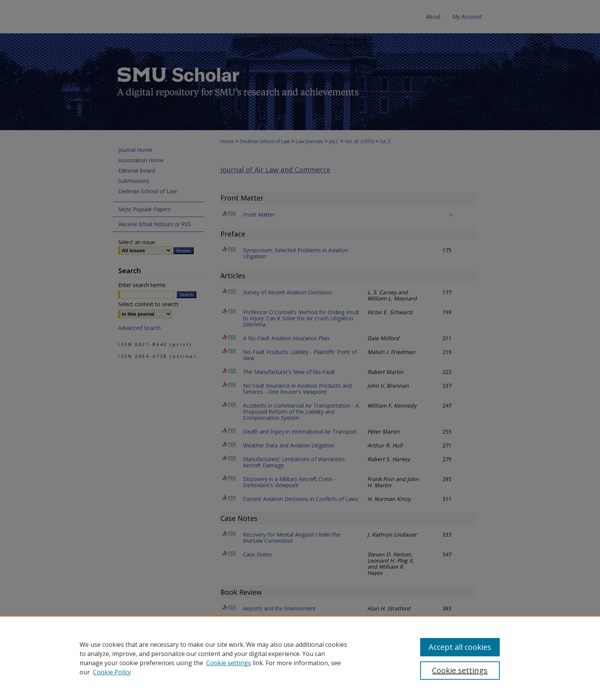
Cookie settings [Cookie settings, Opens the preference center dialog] (460, 670)
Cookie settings (229, 663)
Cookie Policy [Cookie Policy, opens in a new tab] (112, 672)
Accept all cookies (460, 647)
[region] (300, 658)
